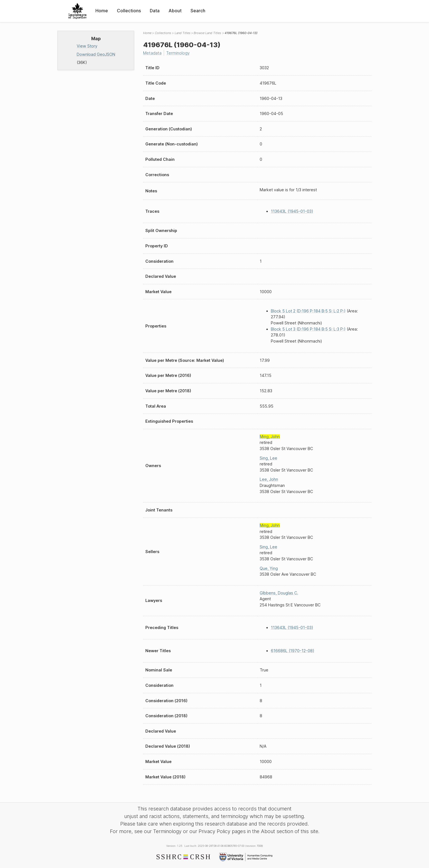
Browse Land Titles (207, 33)
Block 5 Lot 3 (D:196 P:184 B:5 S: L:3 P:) (308, 329)
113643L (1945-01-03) (292, 211)
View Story (87, 46)
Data (155, 11)
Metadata (152, 53)
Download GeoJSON (96, 54)
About (175, 11)
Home (102, 11)
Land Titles (183, 33)
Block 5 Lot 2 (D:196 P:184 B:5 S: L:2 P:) (308, 311)
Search (198, 11)
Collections (129, 11)
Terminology (178, 53)
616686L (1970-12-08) (293, 651)
